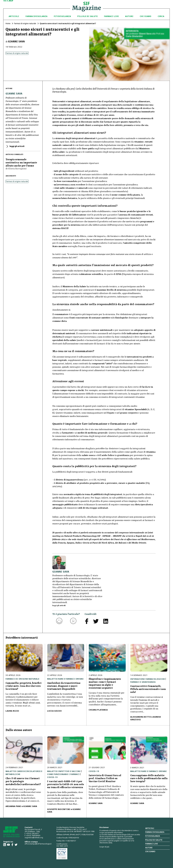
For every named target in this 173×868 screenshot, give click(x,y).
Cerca (161, 16)
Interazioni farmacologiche (148, 679)
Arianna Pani (13, 806)
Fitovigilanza (62, 16)
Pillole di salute (154, 840)
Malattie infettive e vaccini (64, 771)
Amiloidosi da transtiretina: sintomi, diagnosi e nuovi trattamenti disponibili (64, 686)
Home (8, 23)
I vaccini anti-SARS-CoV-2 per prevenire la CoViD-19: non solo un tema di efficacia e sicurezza (66, 784)
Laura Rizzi (12, 711)
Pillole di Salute (88, 16)
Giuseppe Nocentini (59, 809)
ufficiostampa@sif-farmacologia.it (38, 844)
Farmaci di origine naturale (25, 23)
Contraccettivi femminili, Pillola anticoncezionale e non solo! (148, 689)
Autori (129, 16)
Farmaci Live (111, 16)
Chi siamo (146, 16)
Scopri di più (104, 847)
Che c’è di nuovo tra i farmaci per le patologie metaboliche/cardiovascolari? (23, 781)
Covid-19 (52, 777)
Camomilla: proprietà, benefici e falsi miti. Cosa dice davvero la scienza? (24, 686)
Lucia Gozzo (54, 711)
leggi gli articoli (17, 146)
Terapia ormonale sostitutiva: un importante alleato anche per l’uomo (21, 163)
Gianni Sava (16, 41)
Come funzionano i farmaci (63, 774)
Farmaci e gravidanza (143, 682)
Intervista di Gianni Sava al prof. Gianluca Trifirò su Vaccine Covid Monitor (105, 778)
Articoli (14, 16)
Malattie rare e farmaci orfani (65, 679)
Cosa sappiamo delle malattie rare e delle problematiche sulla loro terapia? (149, 778)
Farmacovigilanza (37, 16)
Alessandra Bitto (141, 717)
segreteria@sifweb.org (34, 837)
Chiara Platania (98, 710)
